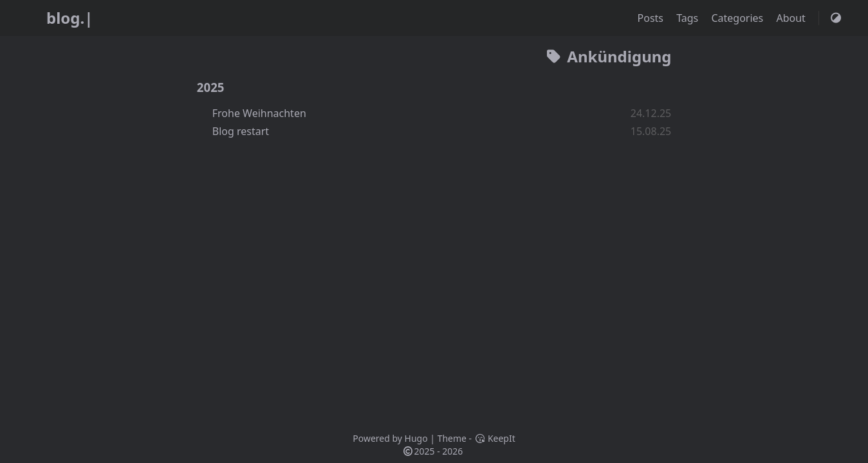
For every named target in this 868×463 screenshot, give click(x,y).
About (792, 18)
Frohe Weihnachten (259, 113)
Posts (652, 18)
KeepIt (495, 438)
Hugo (416, 438)
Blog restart (241, 131)
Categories (738, 18)
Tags (688, 18)
